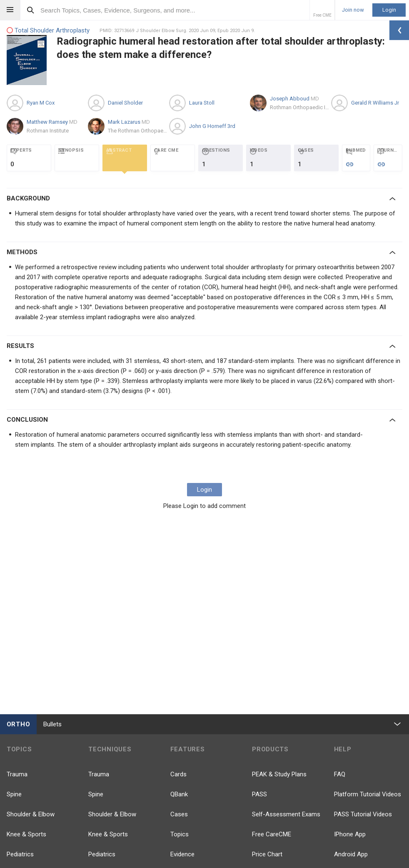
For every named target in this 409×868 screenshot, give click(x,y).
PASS (259, 794)
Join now (353, 10)
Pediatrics (20, 854)
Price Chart (267, 854)
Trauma (17, 774)
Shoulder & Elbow (31, 814)
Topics (180, 834)
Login (389, 10)
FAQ (340, 774)
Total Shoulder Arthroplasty (48, 31)
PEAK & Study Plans (279, 774)
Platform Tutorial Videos (368, 794)
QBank (179, 794)
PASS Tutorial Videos (363, 814)
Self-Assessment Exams (286, 814)
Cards (178, 774)
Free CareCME (272, 834)
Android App (351, 854)
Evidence (182, 854)
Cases (179, 814)
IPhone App (350, 834)
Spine (14, 794)
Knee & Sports (26, 834)
